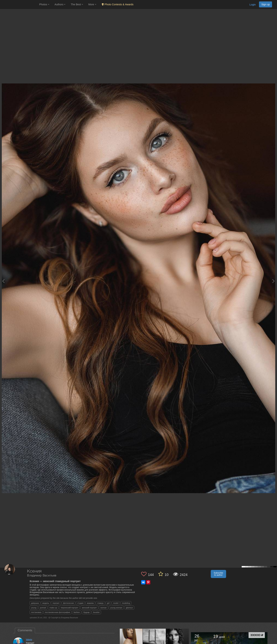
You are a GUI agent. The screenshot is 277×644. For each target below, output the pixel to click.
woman (103, 608)
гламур (100, 603)
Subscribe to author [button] (218, 574)
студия (80, 603)
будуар (86, 612)
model (116, 603)
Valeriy (29, 640)
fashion (77, 612)
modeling (126, 603)
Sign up (266, 4)
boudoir (96, 612)
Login (253, 5)
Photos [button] (44, 4)
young (34, 608)
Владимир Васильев (42, 576)
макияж (90, 603)
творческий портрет (69, 608)
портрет (56, 603)
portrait (43, 608)
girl (108, 603)
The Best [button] (77, 4)
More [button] (92, 4)
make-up (53, 608)
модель (46, 603)
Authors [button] (60, 4)
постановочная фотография (58, 612)
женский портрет (89, 608)
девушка (35, 603)
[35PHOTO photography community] (19, 4)
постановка (36, 612)
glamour (129, 608)
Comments (25, 630)
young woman (116, 608)
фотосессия (68, 603)
